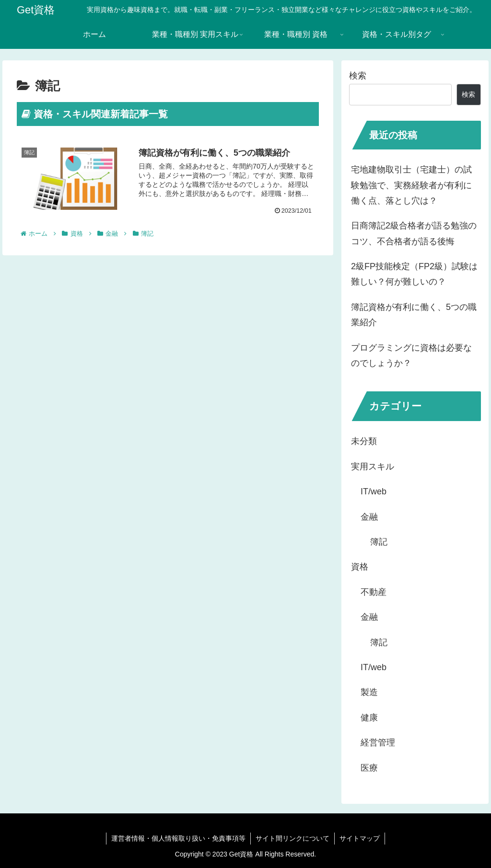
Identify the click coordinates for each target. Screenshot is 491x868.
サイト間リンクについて (292, 838)
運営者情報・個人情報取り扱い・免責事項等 (178, 838)
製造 (369, 692)
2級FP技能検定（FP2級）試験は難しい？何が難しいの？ (414, 274)
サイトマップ (360, 838)
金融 (369, 517)
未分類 (364, 441)
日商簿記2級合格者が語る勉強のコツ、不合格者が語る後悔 (414, 233)
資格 (360, 567)
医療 (369, 768)
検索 (358, 76)
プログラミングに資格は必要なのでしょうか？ (411, 355)
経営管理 (378, 742)
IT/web (374, 491)
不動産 (374, 592)
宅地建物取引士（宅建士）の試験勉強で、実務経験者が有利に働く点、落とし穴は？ (411, 185)
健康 (369, 718)
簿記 (379, 542)
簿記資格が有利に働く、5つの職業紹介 (414, 315)
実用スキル (373, 467)
